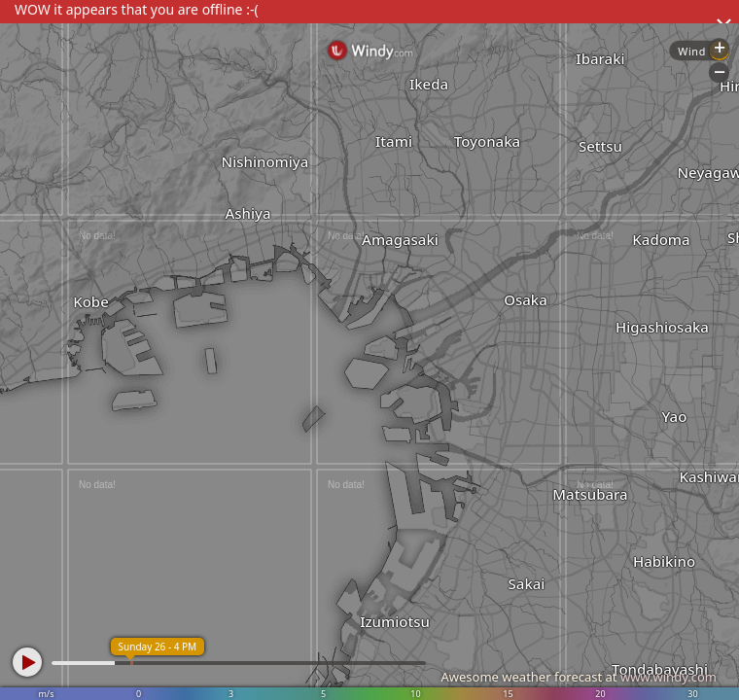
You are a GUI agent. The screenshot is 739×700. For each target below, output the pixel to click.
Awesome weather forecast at (579, 677)
